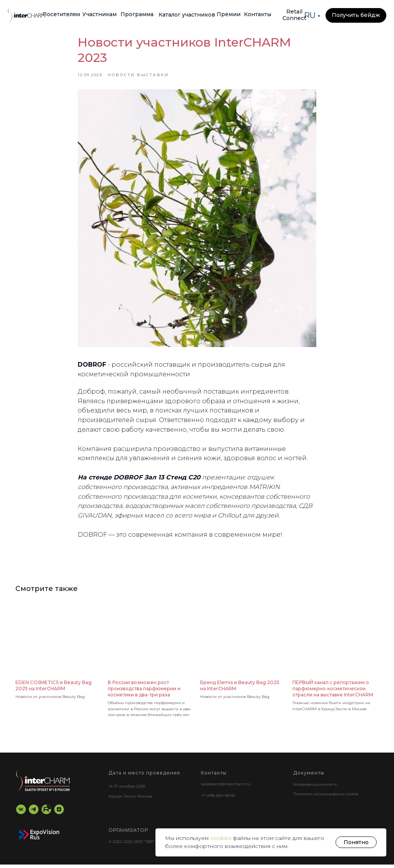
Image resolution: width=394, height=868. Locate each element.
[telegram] (34, 813)
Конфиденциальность (315, 788)
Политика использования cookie (326, 798)
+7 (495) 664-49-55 (218, 799)
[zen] (59, 813)
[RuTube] (46, 813)
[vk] (21, 813)
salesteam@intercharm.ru (226, 788)
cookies (221, 838)
